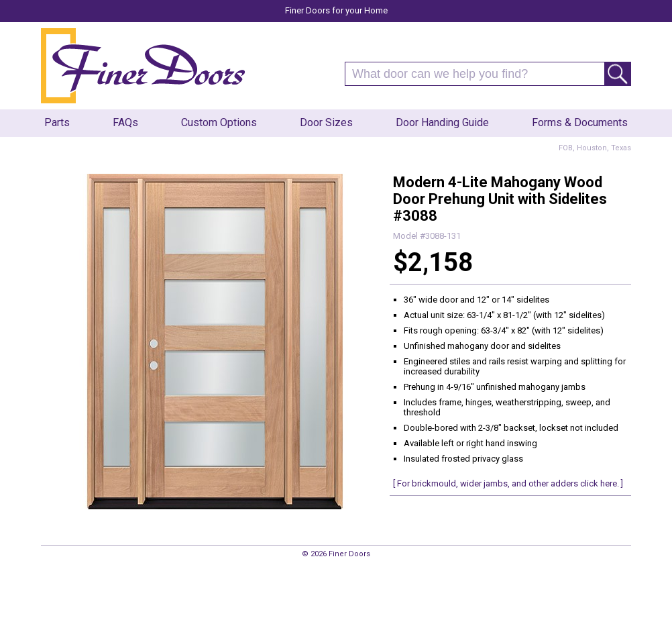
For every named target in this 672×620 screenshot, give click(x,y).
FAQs (125, 122)
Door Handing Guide (442, 122)
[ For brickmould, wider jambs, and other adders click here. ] (508, 483)
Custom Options (219, 122)
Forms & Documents (580, 122)
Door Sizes (326, 122)
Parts (57, 122)
